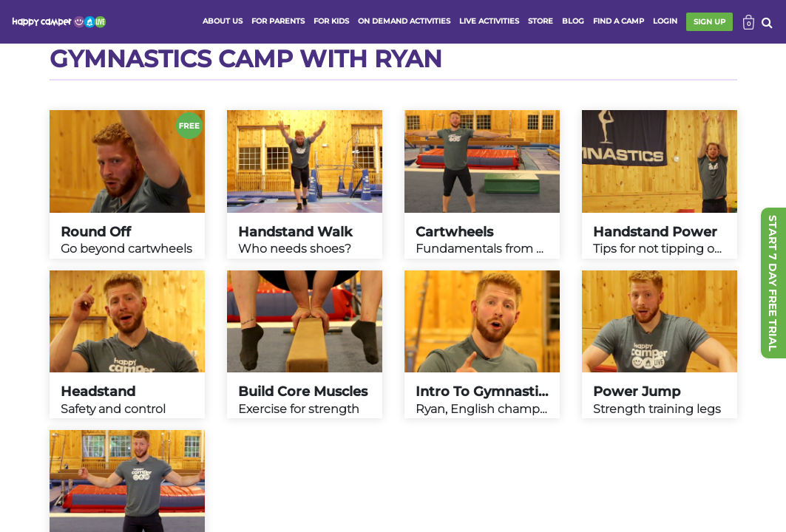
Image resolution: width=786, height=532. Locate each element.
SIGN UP (709, 22)
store (541, 21)
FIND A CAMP (619, 21)
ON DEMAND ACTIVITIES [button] (404, 21)
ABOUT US (223, 21)
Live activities (489, 21)
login (665, 21)
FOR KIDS (331, 21)
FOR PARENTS (278, 21)
